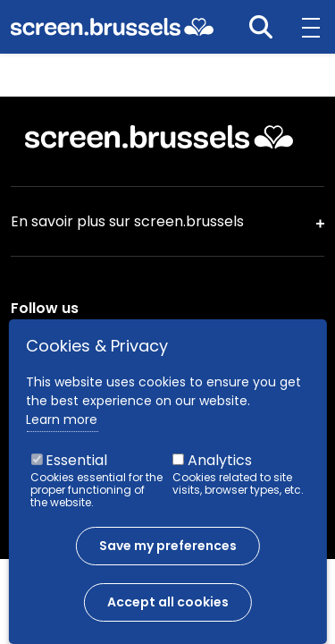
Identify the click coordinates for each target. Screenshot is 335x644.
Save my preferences (168, 554)
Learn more (62, 428)
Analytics (220, 468)
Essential (76, 468)
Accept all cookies (168, 610)
